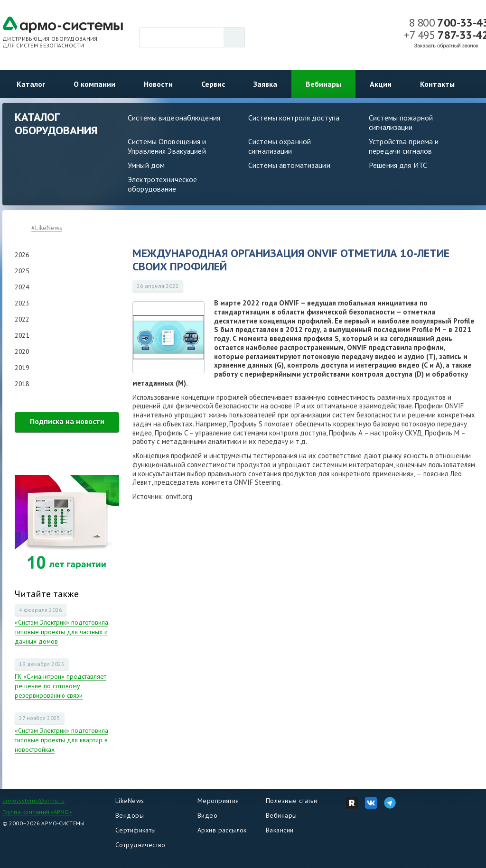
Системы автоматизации (289, 165)
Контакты (437, 84)
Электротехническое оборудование (162, 184)
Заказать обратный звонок (446, 46)
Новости (158, 84)
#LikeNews (47, 228)
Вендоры (130, 815)
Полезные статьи (291, 801)
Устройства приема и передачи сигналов (404, 146)
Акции (381, 84)
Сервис (213, 84)
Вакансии (280, 830)
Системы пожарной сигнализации (401, 122)
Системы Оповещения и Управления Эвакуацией (167, 146)
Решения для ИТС (398, 165)
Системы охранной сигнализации (280, 146)
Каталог (31, 84)
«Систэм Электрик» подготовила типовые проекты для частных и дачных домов (61, 632)
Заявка (265, 84)
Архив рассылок (222, 830)
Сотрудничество (140, 845)
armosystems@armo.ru (33, 800)
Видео (207, 815)
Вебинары (323, 84)
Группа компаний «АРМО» (37, 812)
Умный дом (146, 165)
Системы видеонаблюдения (174, 118)
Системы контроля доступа (294, 118)
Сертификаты (136, 830)
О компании (94, 84)
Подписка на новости (67, 421)
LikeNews (130, 801)
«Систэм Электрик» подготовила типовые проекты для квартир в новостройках (61, 740)
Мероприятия (218, 801)
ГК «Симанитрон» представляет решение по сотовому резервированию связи (61, 686)
